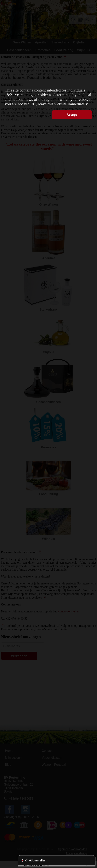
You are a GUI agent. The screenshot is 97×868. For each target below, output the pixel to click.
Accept (72, 115)
